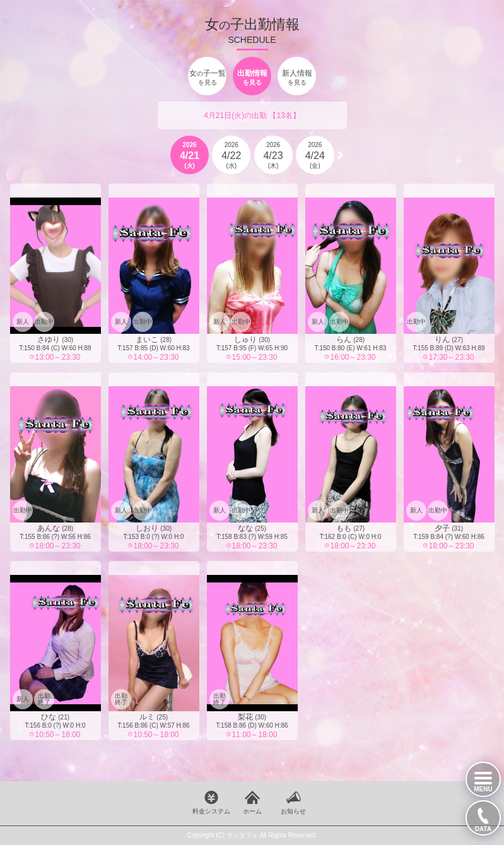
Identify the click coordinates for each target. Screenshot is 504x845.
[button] (340, 155)
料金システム (211, 811)
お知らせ (293, 811)
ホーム (252, 811)
